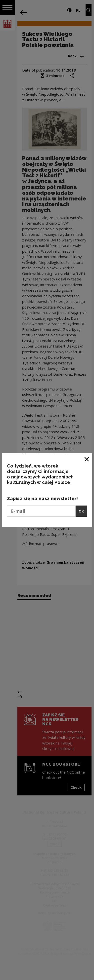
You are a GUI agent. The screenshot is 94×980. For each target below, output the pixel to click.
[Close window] (87, 459)
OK (81, 511)
